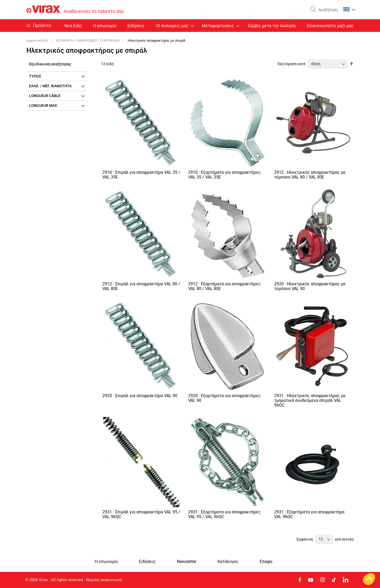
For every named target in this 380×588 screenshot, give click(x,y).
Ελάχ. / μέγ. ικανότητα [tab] (50, 86)
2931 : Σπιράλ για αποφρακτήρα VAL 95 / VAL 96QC (141, 514)
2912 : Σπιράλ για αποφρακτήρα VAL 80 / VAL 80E (141, 286)
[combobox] (328, 10)
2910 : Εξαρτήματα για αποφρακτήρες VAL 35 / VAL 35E (224, 175)
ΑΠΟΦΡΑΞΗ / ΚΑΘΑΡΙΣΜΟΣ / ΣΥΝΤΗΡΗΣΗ (88, 40)
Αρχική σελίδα (37, 40)
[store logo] (75, 10)
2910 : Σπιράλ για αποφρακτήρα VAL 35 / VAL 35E (141, 175)
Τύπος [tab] (35, 76)
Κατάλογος (228, 562)
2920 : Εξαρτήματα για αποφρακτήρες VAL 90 (224, 398)
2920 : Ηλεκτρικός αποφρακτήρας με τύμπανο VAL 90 (310, 286)
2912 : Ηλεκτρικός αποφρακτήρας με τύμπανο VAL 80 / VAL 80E (310, 175)
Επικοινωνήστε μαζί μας (330, 26)
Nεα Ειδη (73, 26)
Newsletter (187, 562)
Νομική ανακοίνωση (104, 580)
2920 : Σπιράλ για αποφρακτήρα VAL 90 (140, 396)
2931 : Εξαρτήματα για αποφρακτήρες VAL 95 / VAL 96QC (224, 514)
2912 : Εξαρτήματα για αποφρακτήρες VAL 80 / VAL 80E (224, 286)
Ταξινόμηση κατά (291, 64)
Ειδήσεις (136, 26)
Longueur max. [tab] (44, 105)
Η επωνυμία (105, 26)
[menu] (190, 26)
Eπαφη (266, 562)
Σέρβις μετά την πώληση (272, 26)
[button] (349, 9)
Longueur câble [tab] (45, 96)
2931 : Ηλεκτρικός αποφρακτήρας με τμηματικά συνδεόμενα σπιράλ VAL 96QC (310, 400)
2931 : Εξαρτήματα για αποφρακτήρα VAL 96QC (309, 514)
